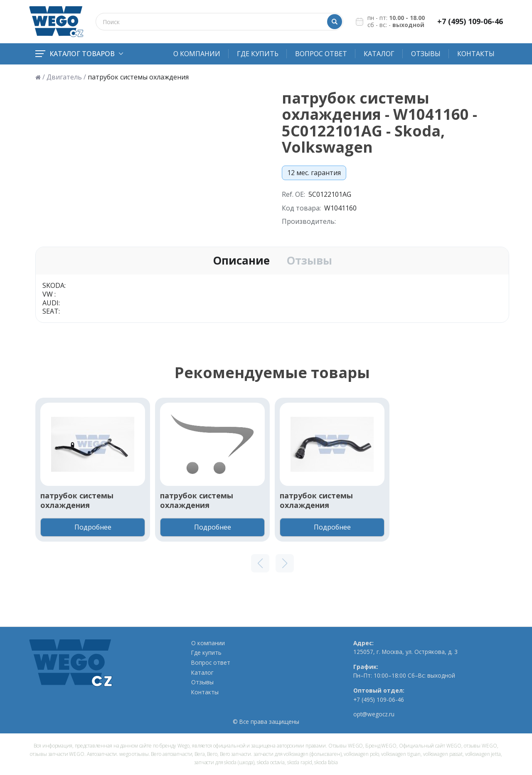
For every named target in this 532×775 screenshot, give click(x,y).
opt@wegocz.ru (374, 714)
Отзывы (426, 54)
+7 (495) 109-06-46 (470, 21)
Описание (241, 261)
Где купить (258, 54)
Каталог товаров (79, 54)
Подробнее (93, 527)
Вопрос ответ (321, 54)
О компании (197, 54)
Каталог (379, 54)
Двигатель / (66, 77)
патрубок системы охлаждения (77, 500)
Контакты (476, 54)
